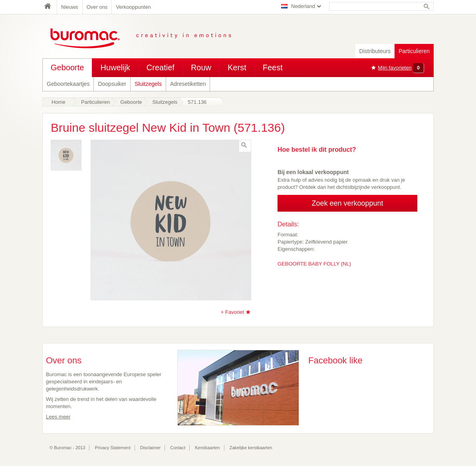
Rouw (201, 67)
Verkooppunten (133, 7)
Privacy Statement (113, 448)
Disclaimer (150, 448)
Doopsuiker (112, 84)
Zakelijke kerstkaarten (251, 448)
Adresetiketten (188, 84)
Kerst (237, 67)
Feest (273, 67)
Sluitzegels (148, 84)
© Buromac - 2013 (67, 448)
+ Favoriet (232, 312)
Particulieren (414, 51)
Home (50, 7)
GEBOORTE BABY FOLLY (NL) (314, 264)
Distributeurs (375, 51)
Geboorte (67, 67)
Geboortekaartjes (68, 84)
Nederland (303, 6)
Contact (178, 448)
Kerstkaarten (207, 448)
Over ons (97, 7)
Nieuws (70, 7)
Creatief (161, 67)
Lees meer (58, 417)
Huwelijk (115, 67)
